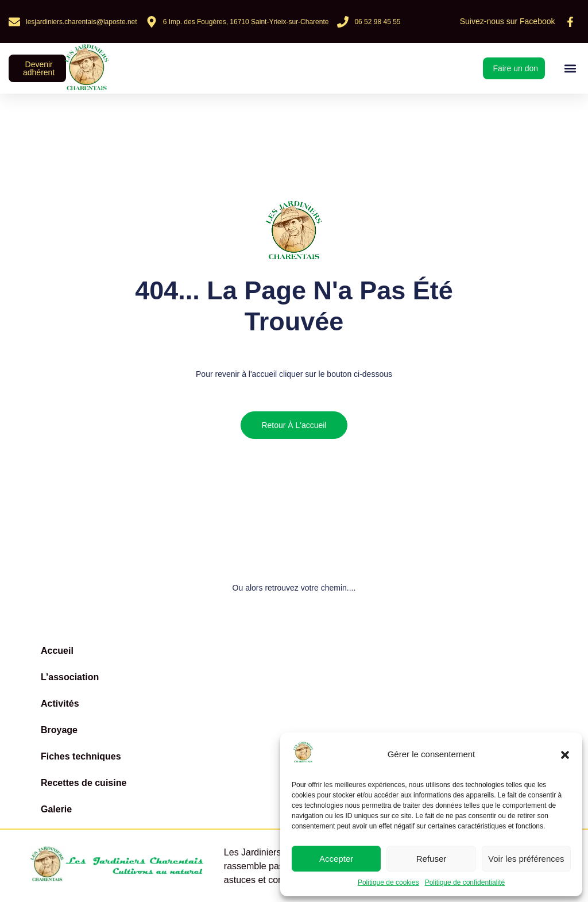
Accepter (336, 859)
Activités (60, 704)
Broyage (59, 730)
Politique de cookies (388, 882)
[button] (565, 755)
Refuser (432, 859)
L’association (70, 677)
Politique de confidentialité (465, 882)
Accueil (57, 651)
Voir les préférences (526, 859)
